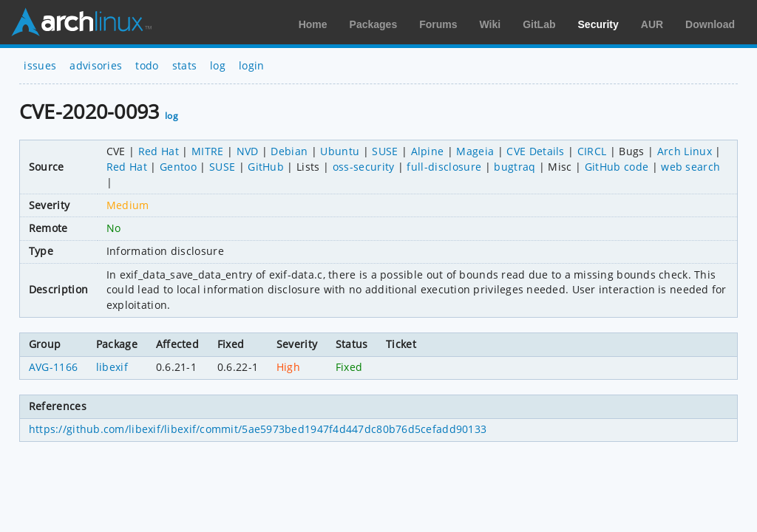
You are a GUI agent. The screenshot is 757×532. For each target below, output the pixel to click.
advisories (96, 65)
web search (690, 167)
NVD (248, 151)
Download (710, 24)
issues (40, 65)
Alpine (428, 151)
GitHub (266, 167)
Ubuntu (340, 151)
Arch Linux (81, 22)
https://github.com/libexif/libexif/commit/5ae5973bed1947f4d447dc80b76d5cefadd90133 (258, 429)
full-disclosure (444, 167)
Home (313, 24)
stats (185, 65)
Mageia (475, 151)
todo (147, 65)
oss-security (364, 167)
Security (598, 24)
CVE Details (536, 151)
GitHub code (617, 167)
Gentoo (178, 167)
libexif (112, 367)
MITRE (208, 151)
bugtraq (515, 167)
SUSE (385, 151)
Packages (374, 24)
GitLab (539, 24)
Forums (438, 24)
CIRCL (592, 151)
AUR (652, 24)
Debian (289, 151)
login (252, 65)
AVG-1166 (54, 367)
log (218, 65)
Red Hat (159, 151)
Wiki (490, 24)
